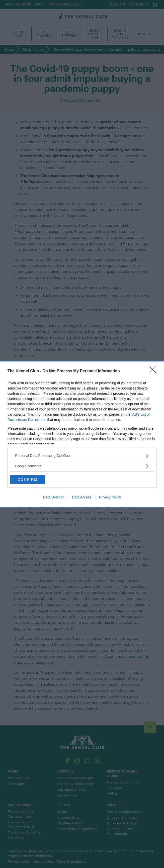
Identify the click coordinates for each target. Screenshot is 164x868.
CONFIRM (28, 480)
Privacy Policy (110, 497)
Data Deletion (54, 497)
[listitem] (82, 456)
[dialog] (82, 434)
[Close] (154, 371)
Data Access (82, 497)
